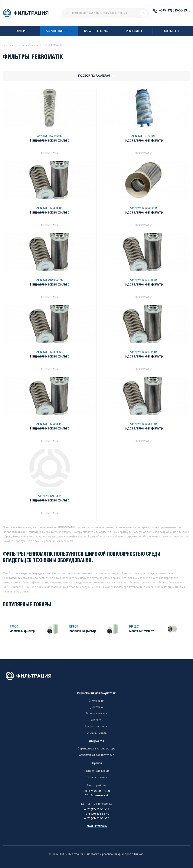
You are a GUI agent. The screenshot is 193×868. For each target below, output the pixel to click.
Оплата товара (97, 733)
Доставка (96, 707)
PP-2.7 (134, 627)
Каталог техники (96, 31)
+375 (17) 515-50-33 (173, 11)
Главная (21, 31)
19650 (14, 627)
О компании (96, 701)
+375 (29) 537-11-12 (96, 819)
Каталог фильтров (59, 31)
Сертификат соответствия (96, 755)
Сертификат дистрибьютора (97, 749)
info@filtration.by (97, 826)
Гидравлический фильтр (50, 141)
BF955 (74, 627)
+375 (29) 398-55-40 (96, 814)
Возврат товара (96, 714)
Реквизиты (134, 31)
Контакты (171, 31)
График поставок (96, 727)
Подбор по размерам (97, 76)
